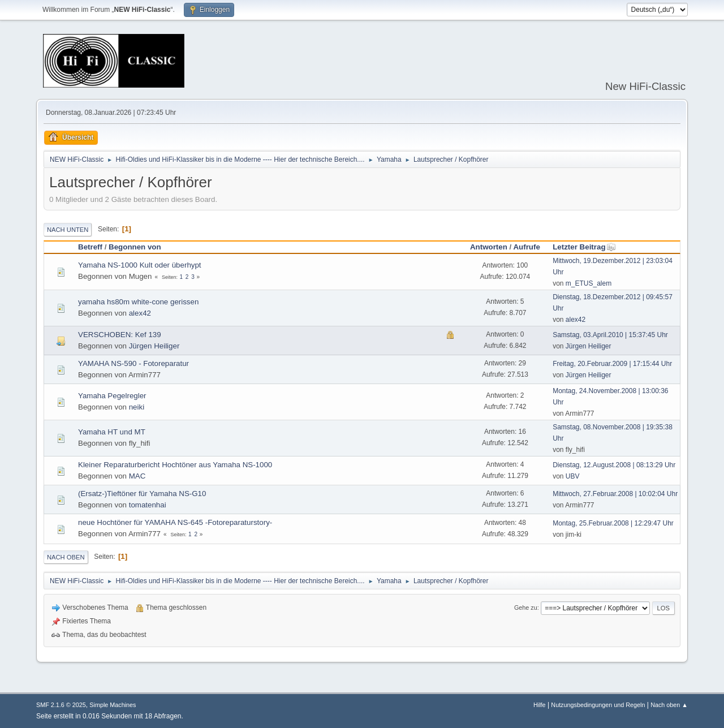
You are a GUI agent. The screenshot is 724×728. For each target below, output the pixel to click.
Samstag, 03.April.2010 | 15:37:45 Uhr (610, 335)
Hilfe (540, 705)
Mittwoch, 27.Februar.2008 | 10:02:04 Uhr (615, 494)
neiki (137, 407)
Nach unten (68, 230)
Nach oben (66, 557)
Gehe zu (526, 608)
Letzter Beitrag (584, 247)
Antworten (489, 247)
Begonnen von (135, 247)
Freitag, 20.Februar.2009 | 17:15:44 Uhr (612, 364)
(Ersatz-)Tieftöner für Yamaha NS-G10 (142, 494)
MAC (137, 476)
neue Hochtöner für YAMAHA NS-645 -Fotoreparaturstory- (175, 522)
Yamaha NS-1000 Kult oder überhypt (140, 265)
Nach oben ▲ (669, 705)
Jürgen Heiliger (154, 346)
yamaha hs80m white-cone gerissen (138, 302)
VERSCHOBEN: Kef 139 (120, 335)
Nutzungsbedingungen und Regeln (598, 705)
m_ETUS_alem (589, 283)
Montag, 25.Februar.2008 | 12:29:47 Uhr (613, 523)
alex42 (140, 313)
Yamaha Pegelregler (112, 396)
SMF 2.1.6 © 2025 (61, 705)
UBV (573, 476)
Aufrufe (526, 247)
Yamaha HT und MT (112, 432)
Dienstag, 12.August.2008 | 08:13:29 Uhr (614, 465)
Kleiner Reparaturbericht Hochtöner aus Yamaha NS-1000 (175, 465)
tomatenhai (148, 505)
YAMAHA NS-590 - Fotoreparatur (133, 363)
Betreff (90, 247)
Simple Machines (113, 705)
